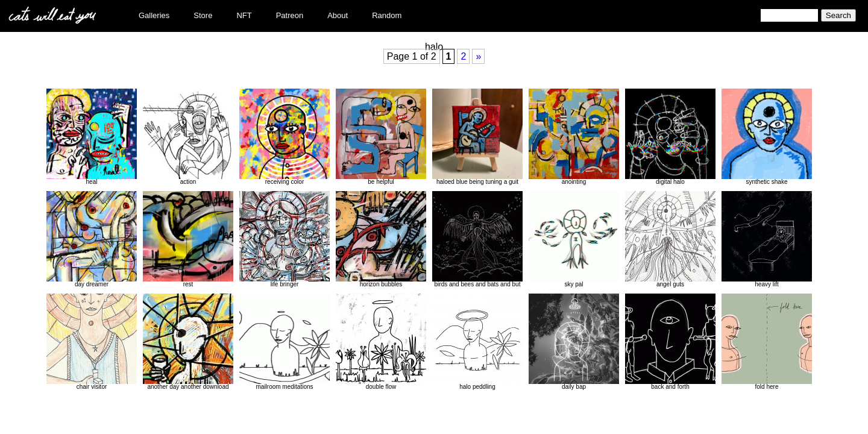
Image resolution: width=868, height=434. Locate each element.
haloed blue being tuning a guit (477, 137)
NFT (244, 15)
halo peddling (477, 342)
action (188, 137)
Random (387, 15)
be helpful (381, 137)
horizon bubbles (381, 239)
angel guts (670, 239)
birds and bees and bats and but (477, 239)
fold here (767, 342)
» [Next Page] (478, 56)
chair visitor (92, 342)
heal (92, 137)
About (338, 15)
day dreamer (92, 239)
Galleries (154, 15)
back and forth (670, 342)
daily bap (574, 342)
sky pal (574, 239)
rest (188, 239)
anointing (574, 137)
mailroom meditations (285, 342)
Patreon (290, 15)
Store (203, 15)
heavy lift (767, 239)
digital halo (670, 137)
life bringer (285, 239)
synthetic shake (767, 137)
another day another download (188, 342)
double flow (381, 342)
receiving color (285, 137)
